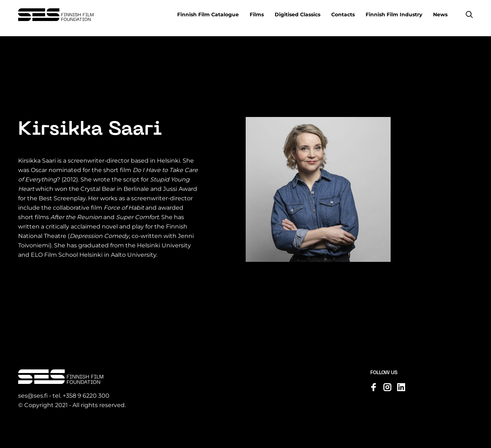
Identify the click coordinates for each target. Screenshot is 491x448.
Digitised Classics (297, 14)
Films (257, 14)
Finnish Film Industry (394, 14)
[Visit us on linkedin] (401, 387)
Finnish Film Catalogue (208, 14)
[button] (469, 14)
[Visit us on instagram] (387, 387)
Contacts (343, 14)
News (440, 14)
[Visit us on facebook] (374, 387)
